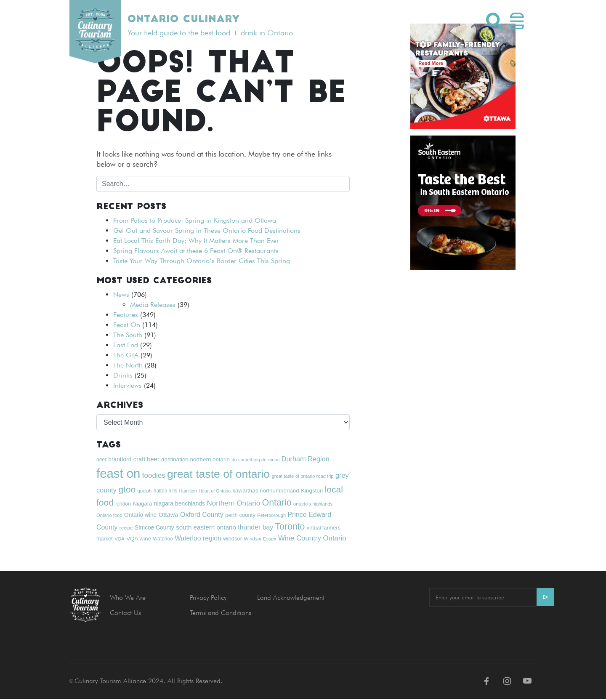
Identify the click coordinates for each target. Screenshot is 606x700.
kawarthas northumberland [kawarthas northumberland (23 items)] (266, 491)
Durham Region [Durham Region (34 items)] (306, 459)
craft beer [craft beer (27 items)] (146, 459)
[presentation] (493, 630)
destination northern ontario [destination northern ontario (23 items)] (195, 459)
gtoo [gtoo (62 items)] (127, 489)
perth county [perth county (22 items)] (240, 515)
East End (126, 345)
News (121, 294)
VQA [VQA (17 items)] (120, 539)
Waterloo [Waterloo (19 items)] (163, 539)
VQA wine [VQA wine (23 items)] (139, 539)
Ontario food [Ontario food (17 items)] (109, 515)
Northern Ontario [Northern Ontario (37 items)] (234, 503)
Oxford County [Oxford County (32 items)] (202, 515)
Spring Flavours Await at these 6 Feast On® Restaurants (196, 251)
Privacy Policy (208, 598)
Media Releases (153, 305)
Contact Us (125, 613)
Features (126, 315)
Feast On (127, 325)
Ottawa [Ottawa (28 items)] (169, 515)
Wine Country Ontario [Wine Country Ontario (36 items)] (312, 538)
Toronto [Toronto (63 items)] (290, 526)
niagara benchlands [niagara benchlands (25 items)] (179, 503)
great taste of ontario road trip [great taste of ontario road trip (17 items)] (303, 476)
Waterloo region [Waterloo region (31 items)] (198, 538)
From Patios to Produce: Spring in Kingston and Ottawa (195, 220)
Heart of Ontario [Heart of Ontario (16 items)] (215, 491)
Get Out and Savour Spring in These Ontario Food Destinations (207, 230)
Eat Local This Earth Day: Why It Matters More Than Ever (196, 241)
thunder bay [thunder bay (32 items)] (255, 527)
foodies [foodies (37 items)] (154, 475)
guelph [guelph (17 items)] (145, 491)
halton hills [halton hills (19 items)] (165, 491)
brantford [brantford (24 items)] (120, 459)
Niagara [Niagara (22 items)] (143, 504)
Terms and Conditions (221, 613)
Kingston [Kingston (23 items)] (312, 491)
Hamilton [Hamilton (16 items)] (188, 491)
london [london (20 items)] (123, 504)
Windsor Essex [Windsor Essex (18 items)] (260, 539)
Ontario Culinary (183, 20)
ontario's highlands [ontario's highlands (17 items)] (313, 504)
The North (128, 365)
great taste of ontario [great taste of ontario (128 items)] (218, 474)
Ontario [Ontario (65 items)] (277, 503)
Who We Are (128, 598)
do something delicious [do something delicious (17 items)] (255, 460)
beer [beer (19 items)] (101, 460)
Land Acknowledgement (291, 598)
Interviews (128, 385)
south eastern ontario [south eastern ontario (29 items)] (206, 527)
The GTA (126, 355)
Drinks (123, 375)
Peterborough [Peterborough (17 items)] (271, 515)
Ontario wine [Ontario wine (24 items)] (140, 515)
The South (128, 335)
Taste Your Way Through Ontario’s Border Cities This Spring (202, 261)
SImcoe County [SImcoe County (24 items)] (154, 528)
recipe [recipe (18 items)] (126, 528)
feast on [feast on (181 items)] (118, 473)
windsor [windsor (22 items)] (233, 539)
